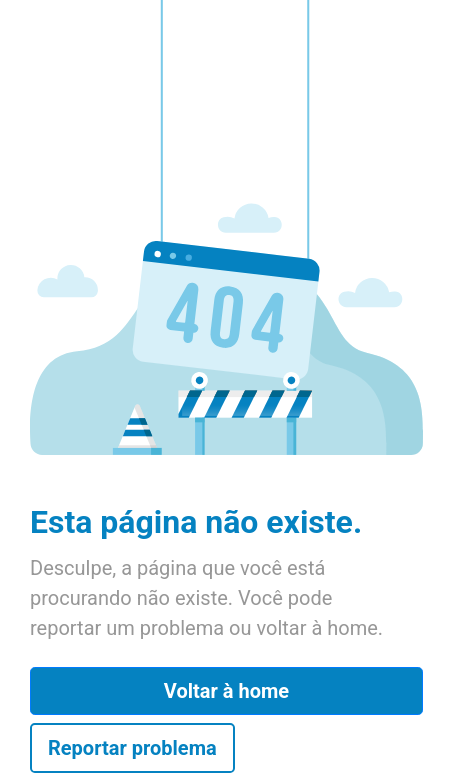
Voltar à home (226, 691)
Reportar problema (132, 748)
